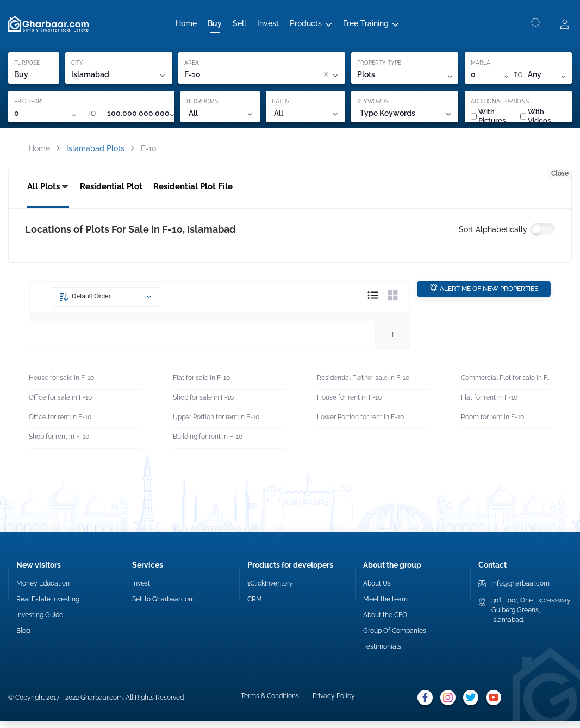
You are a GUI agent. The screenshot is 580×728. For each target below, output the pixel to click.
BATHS (280, 106)
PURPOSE (27, 67)
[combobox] (264, 79)
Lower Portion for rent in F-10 (360, 424)
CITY (77, 67)
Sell (239, 26)
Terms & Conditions (269, 704)
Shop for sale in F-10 (203, 405)
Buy (215, 26)
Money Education (43, 590)
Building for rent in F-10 (208, 444)
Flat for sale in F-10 (201, 385)
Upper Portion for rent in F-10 (216, 424)
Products (306, 26)
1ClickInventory (270, 590)
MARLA (481, 67)
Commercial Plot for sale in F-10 (506, 385)
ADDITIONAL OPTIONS (500, 106)
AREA (192, 67)
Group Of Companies (395, 637)
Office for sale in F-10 (60, 405)
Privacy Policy (333, 704)
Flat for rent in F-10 (489, 405)
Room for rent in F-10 (492, 424)
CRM (255, 606)
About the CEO (385, 621)
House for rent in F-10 (349, 405)
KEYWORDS (373, 106)
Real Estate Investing (48, 606)
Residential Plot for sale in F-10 (363, 385)
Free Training (366, 26)
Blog (23, 637)
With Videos (535, 120)
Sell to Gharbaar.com (163, 606)
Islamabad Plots (95, 153)
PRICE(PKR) (29, 106)
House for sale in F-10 (61, 385)
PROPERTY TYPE (379, 67)
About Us (377, 590)
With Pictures (488, 120)
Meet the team (385, 606)
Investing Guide (40, 621)
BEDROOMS (202, 106)
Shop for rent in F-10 (59, 444)
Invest (268, 26)
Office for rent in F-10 (60, 424)
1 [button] (392, 341)
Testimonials (382, 653)
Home (186, 26)
